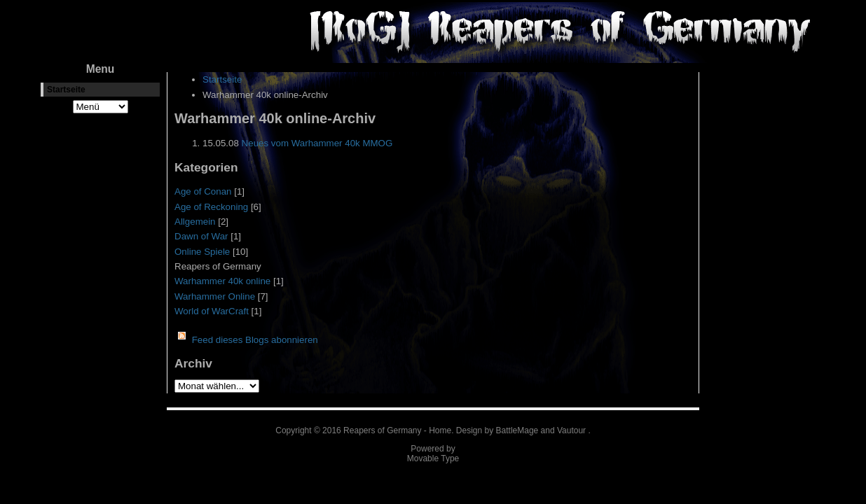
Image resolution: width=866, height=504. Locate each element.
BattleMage (517, 430)
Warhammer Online (215, 296)
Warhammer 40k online (222, 281)
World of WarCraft (212, 311)
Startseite (66, 90)
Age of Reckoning (211, 207)
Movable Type (433, 458)
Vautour (571, 430)
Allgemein (195, 222)
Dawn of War (201, 236)
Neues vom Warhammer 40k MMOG (317, 143)
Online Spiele (202, 252)
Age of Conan (203, 191)
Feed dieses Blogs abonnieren (255, 340)
